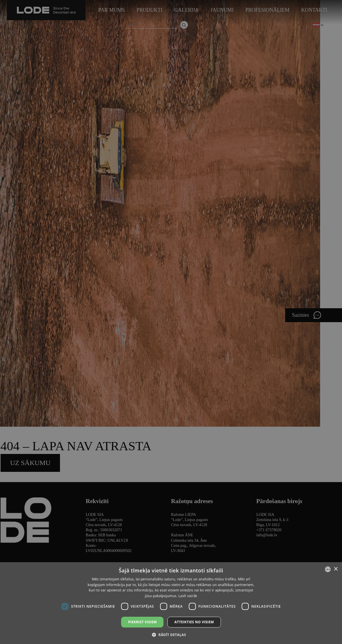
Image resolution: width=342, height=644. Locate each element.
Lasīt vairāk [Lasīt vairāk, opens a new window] (188, 596)
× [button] (336, 569)
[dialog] (171, 322)
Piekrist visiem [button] (142, 622)
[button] (171, 634)
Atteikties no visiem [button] (194, 622)
